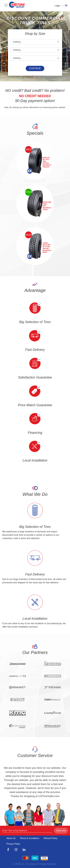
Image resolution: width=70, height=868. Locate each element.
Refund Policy (51, 838)
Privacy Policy (13, 844)
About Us (11, 838)
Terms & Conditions (30, 838)
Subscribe (61, 831)
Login (57, 6)
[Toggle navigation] (53, 6)
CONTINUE (35, 68)
